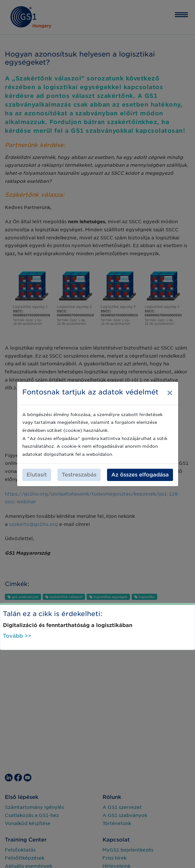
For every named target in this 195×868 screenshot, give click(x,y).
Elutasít (37, 475)
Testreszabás (79, 475)
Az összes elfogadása (140, 475)
